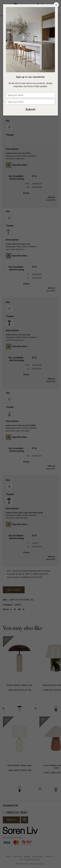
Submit (30, 109)
